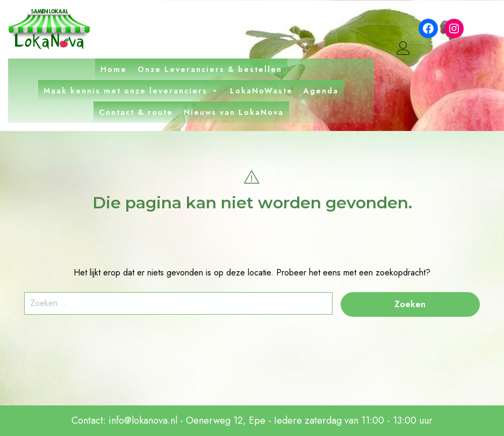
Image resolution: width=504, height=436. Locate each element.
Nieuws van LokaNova (234, 112)
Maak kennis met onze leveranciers (131, 91)
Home (114, 69)
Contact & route (136, 112)
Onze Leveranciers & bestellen (210, 69)
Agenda (321, 91)
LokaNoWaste (261, 91)
